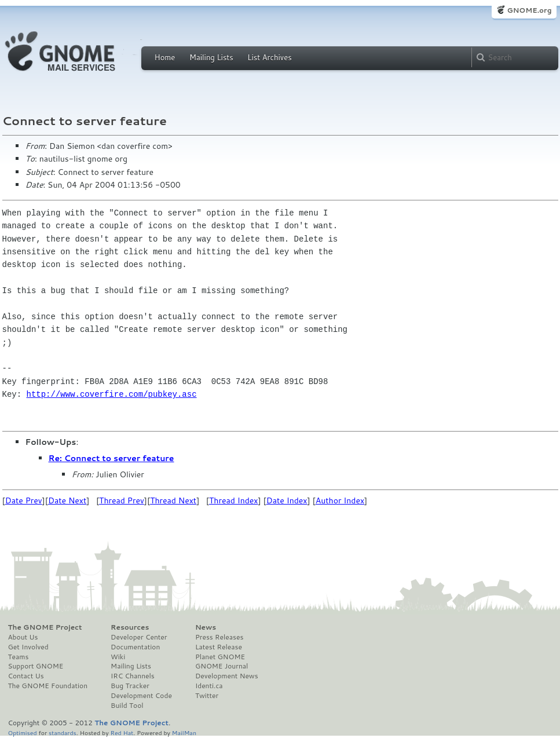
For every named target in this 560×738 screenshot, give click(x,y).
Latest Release (219, 647)
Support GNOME (36, 666)
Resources (130, 627)
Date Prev (24, 500)
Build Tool (127, 706)
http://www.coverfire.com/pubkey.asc (112, 394)
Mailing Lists (211, 57)
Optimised (23, 732)
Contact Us (26, 676)
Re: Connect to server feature (111, 458)
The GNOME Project (45, 627)
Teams (19, 657)
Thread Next (173, 500)
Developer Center (139, 637)
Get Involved (28, 647)
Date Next (67, 500)
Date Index (287, 500)
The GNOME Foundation (48, 686)
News (206, 627)
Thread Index (234, 500)
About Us (23, 637)
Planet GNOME (220, 657)
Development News (227, 676)
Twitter (207, 696)
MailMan (184, 732)
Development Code (141, 696)
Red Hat (122, 732)
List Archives (269, 57)
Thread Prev (122, 500)
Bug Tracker (130, 686)
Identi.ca (209, 686)
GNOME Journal (222, 666)
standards (63, 732)
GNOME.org (529, 10)
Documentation (135, 647)
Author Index (340, 500)
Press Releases (219, 637)
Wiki (118, 657)
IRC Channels (133, 676)
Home (165, 57)
